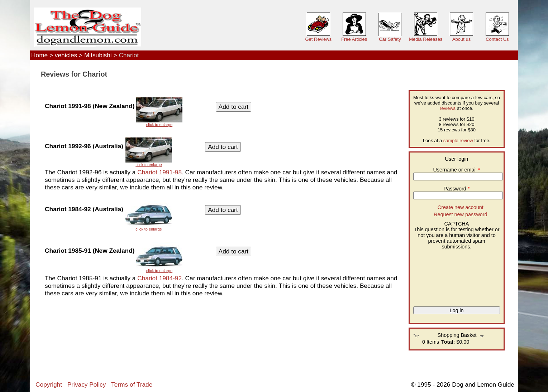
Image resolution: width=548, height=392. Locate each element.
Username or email (456, 170)
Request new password (461, 214)
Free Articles (354, 39)
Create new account (461, 207)
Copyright (49, 384)
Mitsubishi (98, 55)
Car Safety (390, 39)
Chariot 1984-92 (159, 278)
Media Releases (426, 39)
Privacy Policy (87, 384)
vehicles (66, 55)
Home (39, 55)
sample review (458, 141)
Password (457, 189)
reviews (448, 108)
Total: (448, 342)
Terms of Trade (132, 384)
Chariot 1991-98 (159, 172)
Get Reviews (318, 39)
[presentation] (443, 275)
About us (461, 39)
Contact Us (497, 39)
